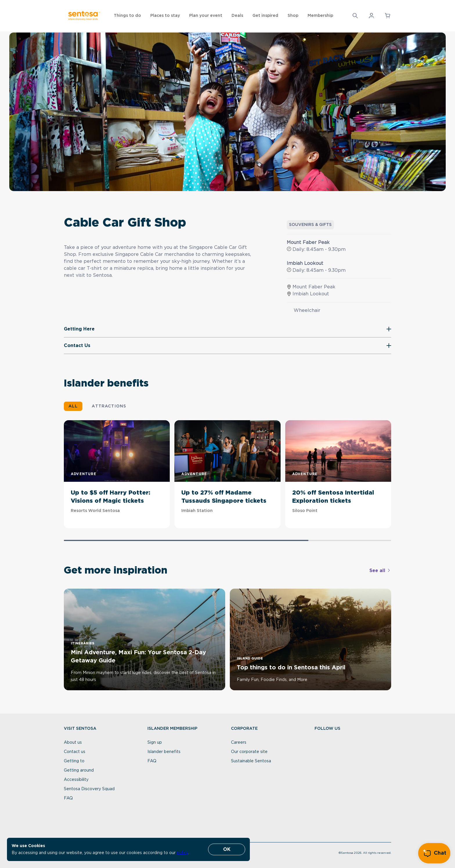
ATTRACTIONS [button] (109, 406)
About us (73, 743)
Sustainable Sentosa (251, 761)
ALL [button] (73, 406)
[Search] (355, 16)
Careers (239, 743)
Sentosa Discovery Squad (89, 789)
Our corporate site (249, 752)
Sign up (155, 743)
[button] (355, 16)
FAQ (68, 798)
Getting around (79, 770)
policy (182, 853)
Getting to (74, 761)
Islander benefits (164, 752)
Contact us (75, 752)
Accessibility (76, 780)
